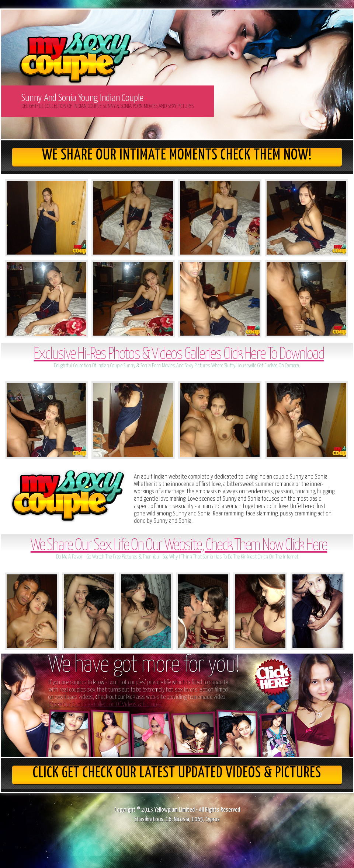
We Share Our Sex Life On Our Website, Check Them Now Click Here (179, 546)
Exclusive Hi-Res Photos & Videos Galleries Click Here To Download (179, 355)
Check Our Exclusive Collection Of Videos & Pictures (105, 705)
